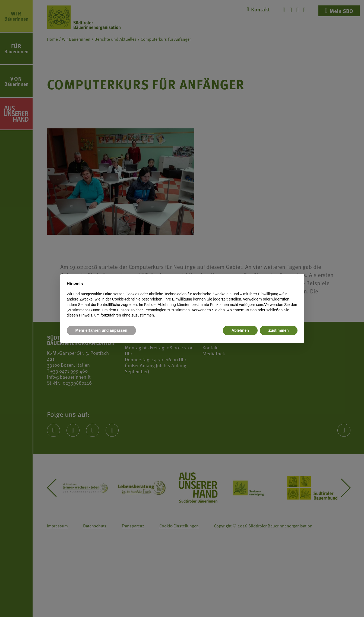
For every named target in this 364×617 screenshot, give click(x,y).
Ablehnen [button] (240, 330)
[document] (182, 299)
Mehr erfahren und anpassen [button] (101, 330)
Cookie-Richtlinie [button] (126, 299)
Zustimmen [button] (279, 330)
